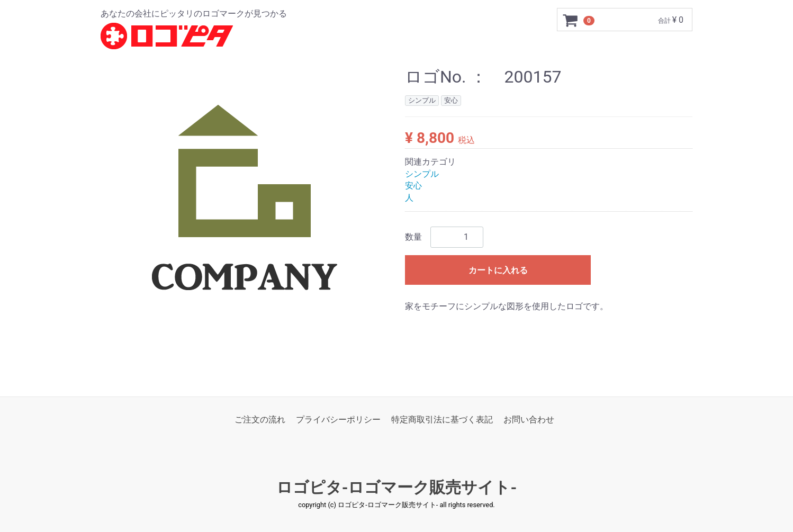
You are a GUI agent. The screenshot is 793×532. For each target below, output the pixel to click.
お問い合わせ (529, 420)
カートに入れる (498, 270)
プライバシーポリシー (338, 420)
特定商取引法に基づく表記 (442, 420)
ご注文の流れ (260, 420)
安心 (413, 186)
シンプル (422, 174)
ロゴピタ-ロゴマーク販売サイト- (397, 488)
